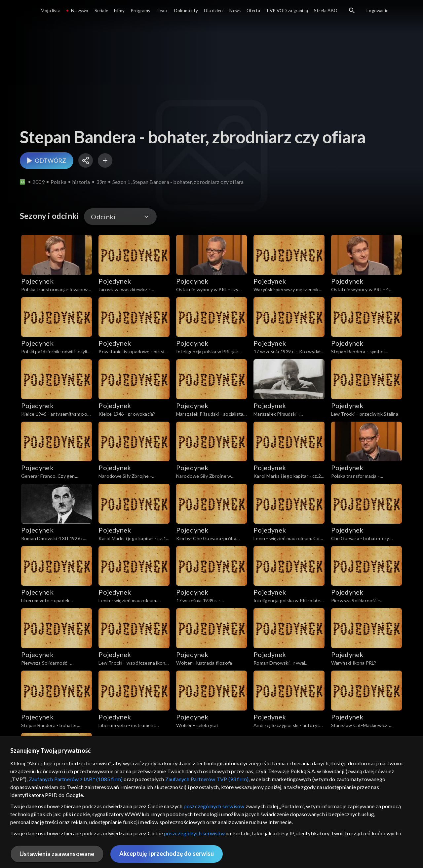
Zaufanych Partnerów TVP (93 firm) (207, 779)
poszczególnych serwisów (214, 806)
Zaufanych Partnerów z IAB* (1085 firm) (76, 779)
